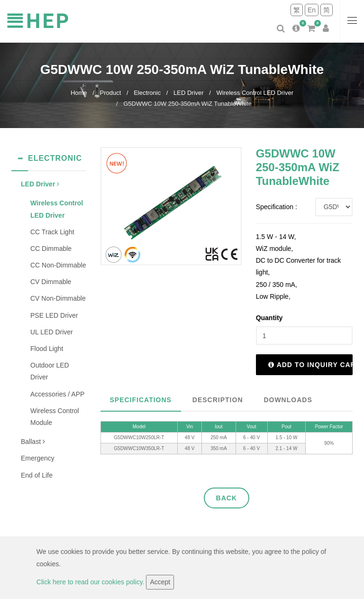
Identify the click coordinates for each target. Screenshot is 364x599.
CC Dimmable (51, 249)
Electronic (147, 93)
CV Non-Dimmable (58, 298)
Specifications (141, 400)
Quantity (269, 318)
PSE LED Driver (54, 315)
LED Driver (189, 93)
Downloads (288, 400)
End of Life (37, 475)
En (312, 10)
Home (79, 93)
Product (110, 93)
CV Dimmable (51, 282)
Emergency (38, 458)
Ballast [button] (33, 442)
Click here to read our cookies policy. (91, 582)
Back (227, 498)
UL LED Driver (52, 332)
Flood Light (47, 349)
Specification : (277, 207)
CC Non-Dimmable (58, 265)
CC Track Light (52, 232)
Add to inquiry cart (310, 365)
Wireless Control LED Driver (255, 93)
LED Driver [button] (40, 184)
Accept (160, 582)
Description (218, 400)
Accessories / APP (57, 394)
